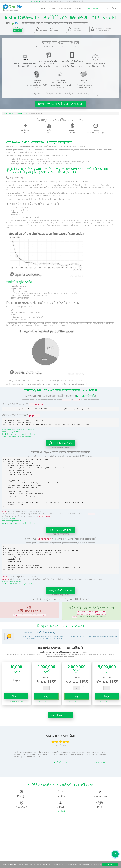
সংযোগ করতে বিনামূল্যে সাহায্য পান (11, 432)
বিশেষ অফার (79, 9)
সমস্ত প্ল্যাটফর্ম (60, 811)
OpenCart (60, 794)
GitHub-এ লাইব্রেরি (59, 443)
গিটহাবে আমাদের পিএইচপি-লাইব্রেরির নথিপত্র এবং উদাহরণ (18, 429)
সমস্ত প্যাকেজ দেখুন (60, 715)
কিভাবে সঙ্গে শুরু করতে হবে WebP (18, 113)
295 (18, 30)
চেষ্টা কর (16, 696)
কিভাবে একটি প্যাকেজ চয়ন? (16, 702)
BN (115, 9)
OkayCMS (21, 805)
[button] (2, 1)
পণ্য (43, 9)
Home (5, 113)
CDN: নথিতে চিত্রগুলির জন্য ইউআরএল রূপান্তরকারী (16, 436)
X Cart (60, 805)
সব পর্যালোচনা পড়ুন (98, 762)
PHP (100, 805)
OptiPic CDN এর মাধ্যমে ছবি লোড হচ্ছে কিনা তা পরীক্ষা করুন (19, 434)
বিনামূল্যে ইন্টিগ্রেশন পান (61, 530)
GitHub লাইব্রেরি (85, 396)
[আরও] (89, 1)
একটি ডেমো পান (92, 9)
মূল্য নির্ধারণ (51, 9)
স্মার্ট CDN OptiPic (35, 1)
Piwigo (21, 794)
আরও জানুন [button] (98, 865)
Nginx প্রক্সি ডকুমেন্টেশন (8, 518)
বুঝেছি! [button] (110, 865)
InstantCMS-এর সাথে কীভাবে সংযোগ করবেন (60, 104)
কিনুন (46, 696)
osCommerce (100, 794)
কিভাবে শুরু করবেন (65, 9)
